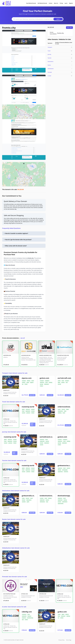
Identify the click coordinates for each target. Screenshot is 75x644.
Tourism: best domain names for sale (14, 460)
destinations (29, 500)
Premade (50, 72)
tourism (24, 413)
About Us (56, 3)
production (24, 616)
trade (63, 381)
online (59, 381)
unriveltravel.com (47, 437)
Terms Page (69, 640)
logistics (32, 382)
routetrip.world (28, 407)
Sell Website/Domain (42, 3)
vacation (33, 409)
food (59, 616)
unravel (42, 445)
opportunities (61, 504)
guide (28, 502)
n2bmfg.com (27, 612)
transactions (60, 411)
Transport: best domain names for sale (15, 373)
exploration (28, 411)
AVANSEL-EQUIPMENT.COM (45, 355)
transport (24, 381)
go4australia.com (29, 496)
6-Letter (49, 76)
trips (47, 502)
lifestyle (59, 470)
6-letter (42, 386)
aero (67, 382)
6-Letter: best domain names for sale (14, 607)
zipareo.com (27, 378)
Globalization (51, 69)
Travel (49, 51)
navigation (47, 381)
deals (65, 411)
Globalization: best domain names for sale (16, 548)
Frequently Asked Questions (11, 228)
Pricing (61, 3)
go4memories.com (65, 465)
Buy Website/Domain (31, 3)
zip (23, 384)
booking (50, 382)
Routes (49, 65)
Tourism (50, 58)
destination (47, 384)
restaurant (63, 616)
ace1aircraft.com (64, 378)
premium (28, 413)
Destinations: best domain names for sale (16, 491)
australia (24, 502)
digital (67, 409)
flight (59, 382)
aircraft (59, 384)
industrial (24, 618)
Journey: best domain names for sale (14, 432)
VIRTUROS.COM (43, 594)
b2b (23, 620)
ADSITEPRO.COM (7, 355)
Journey (49, 54)
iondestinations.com (48, 496)
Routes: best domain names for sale (14, 519)
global (23, 409)
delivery (29, 381)
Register (71, 3)
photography (65, 470)
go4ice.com (62, 612)
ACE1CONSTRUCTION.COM (9, 594)
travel (33, 381)
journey (42, 384)
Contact (51, 3)
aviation (24, 382)
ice (59, 618)
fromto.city (9, 28)
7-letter (26, 384)
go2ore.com (44, 378)
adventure (42, 382)
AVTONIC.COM (24, 594)
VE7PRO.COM (6, 419)
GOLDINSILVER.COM (26, 355)
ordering (60, 413)
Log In (66, 3)
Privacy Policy (61, 640)
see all (23, 338)
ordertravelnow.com (66, 407)
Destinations (51, 62)
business (29, 616)
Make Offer (69, 28)
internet (63, 409)
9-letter (33, 413)
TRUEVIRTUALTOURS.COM (63, 355)
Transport (50, 47)
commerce (24, 614)
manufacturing (30, 618)
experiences (60, 472)
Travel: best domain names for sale (14, 402)
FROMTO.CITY (6, 390)
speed (28, 382)
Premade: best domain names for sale (15, 577)
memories (66, 472)
